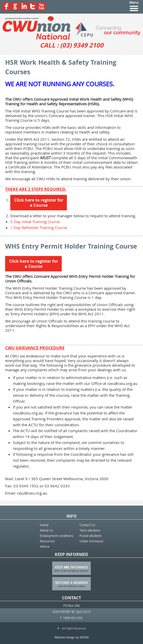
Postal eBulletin (91, 536)
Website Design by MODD (72, 637)
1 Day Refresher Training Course (39, 228)
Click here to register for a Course (39, 203)
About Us (46, 530)
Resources (47, 541)
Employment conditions (57, 536)
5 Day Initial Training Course (35, 222)
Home (44, 525)
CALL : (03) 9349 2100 (72, 45)
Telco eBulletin (90, 530)
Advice (45, 546)
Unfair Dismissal (91, 541)
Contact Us (87, 525)
